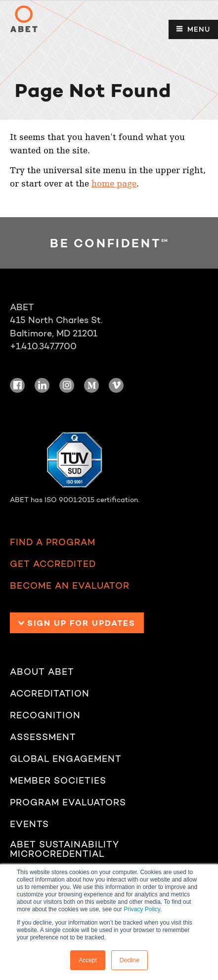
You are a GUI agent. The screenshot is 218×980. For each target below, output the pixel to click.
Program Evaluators (68, 803)
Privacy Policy (142, 909)
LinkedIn (42, 385)
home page (114, 184)
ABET (24, 19)
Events (29, 824)
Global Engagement (66, 759)
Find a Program (53, 542)
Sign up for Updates (81, 623)
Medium (91, 385)
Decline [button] (130, 960)
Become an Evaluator (70, 586)
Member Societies (58, 781)
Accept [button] (88, 960)
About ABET (42, 672)
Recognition (45, 716)
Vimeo (116, 385)
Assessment (43, 737)
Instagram (67, 385)
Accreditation (50, 694)
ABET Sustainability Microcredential (65, 850)
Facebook (17, 385)
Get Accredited (53, 564)
